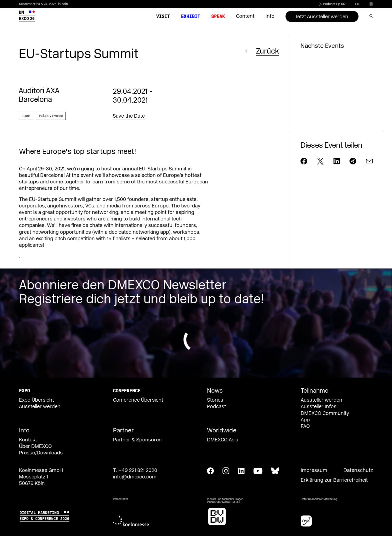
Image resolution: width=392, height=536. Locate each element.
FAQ (305, 426)
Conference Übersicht (138, 400)
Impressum (314, 470)
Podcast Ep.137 (332, 4)
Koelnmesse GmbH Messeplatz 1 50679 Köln (41, 477)
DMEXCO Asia (223, 440)
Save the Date (129, 116)
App (305, 420)
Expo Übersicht (36, 400)
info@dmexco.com (135, 477)
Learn (26, 116)
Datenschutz (358, 470)
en (357, 4)
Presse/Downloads (41, 453)
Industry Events (51, 116)
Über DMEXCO (35, 446)
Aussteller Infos (319, 407)
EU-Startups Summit (163, 169)
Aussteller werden (40, 407)
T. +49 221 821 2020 (135, 470)
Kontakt (28, 440)
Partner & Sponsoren (137, 440)
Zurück (267, 51)
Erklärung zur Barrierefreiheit (334, 480)
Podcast (216, 407)
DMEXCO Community (325, 413)
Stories (215, 400)
